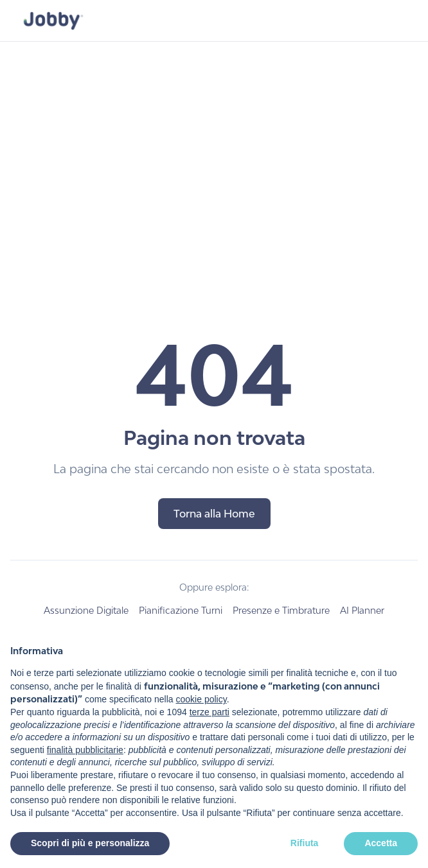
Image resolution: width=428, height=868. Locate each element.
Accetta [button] (381, 843)
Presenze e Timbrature (281, 610)
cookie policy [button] (201, 699)
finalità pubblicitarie (85, 750)
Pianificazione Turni (181, 610)
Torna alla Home (214, 514)
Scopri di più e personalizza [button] (90, 843)
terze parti (210, 712)
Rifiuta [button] (305, 843)
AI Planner (362, 610)
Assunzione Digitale (86, 610)
